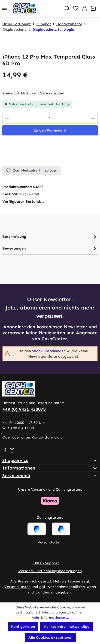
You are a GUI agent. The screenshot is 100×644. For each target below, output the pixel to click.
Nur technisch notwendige (67, 626)
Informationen (19, 468)
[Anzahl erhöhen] (93, 118)
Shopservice (15, 460)
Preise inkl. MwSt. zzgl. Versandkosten (33, 93)
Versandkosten (17, 587)
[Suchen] (67, 8)
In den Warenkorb (50, 130)
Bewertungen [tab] (50, 249)
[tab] (50, 237)
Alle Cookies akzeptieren (50, 637)
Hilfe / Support (46, 563)
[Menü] (4, 8)
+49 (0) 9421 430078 (24, 409)
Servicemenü (16, 475)
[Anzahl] (50, 118)
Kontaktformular (46, 437)
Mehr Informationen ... (50, 618)
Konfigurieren (23, 626)
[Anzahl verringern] (7, 118)
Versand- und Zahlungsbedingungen (50, 571)
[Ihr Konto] (85, 8)
